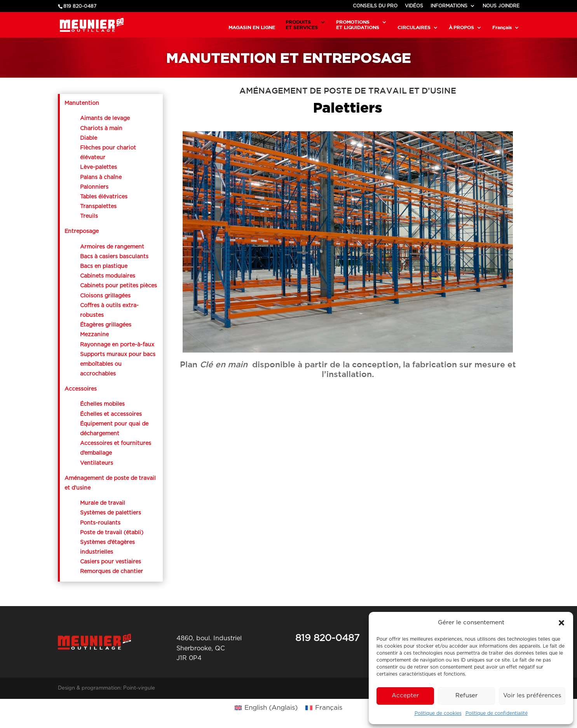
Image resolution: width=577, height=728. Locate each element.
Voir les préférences (532, 696)
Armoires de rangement (112, 247)
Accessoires (81, 389)
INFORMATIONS (449, 6)
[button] (561, 623)
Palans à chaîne (101, 177)
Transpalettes (98, 207)
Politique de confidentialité (497, 713)
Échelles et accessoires (111, 414)
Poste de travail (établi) (112, 533)
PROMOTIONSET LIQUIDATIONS (358, 25)
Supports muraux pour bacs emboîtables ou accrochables (118, 364)
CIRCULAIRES (414, 27)
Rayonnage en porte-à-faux (118, 345)
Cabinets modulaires (108, 276)
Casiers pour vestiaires (111, 562)
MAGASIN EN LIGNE (252, 27)
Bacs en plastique (104, 266)
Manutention (82, 103)
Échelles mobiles (102, 404)
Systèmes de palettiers (111, 513)
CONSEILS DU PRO (375, 6)
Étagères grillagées (106, 325)
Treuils (89, 216)
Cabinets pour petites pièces (119, 286)
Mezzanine (94, 335)
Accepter (405, 696)
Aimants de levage (105, 118)
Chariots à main (101, 129)
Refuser (466, 696)
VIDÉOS (414, 6)
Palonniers (94, 187)
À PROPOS (461, 27)
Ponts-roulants (100, 523)
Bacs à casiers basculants (114, 257)
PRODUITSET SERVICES (302, 25)
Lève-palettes (98, 167)
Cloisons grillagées (105, 296)
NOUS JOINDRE (501, 6)
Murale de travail (103, 503)
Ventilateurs (97, 463)
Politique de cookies (438, 713)
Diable (89, 138)
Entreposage (82, 231)
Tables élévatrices (105, 197)
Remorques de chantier (112, 572)
